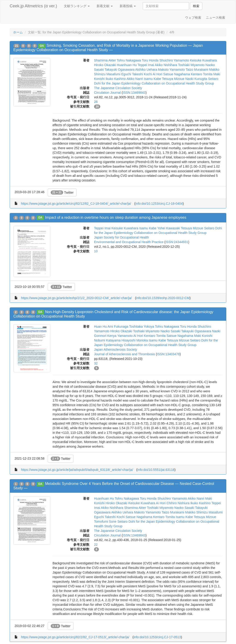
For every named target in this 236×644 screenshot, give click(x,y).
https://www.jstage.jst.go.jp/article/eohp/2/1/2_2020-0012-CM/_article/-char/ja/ (76, 298)
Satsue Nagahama (177, 74)
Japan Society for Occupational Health (121, 237)
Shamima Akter (105, 60)
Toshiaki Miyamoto (191, 65)
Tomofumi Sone (105, 522)
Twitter (62, 192)
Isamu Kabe (152, 79)
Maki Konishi (203, 336)
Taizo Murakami (197, 70)
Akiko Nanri (135, 79)
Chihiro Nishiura (178, 503)
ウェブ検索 (193, 17)
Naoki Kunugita (196, 79)
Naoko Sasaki (170, 331)
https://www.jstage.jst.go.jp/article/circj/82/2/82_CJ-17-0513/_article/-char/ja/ (75, 637)
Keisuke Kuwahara (203, 60)
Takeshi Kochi (142, 74)
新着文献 (105, 6)
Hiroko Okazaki (105, 65)
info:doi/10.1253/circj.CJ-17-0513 (157, 637)
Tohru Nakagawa (129, 60)
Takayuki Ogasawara (120, 70)
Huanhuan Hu (127, 65)
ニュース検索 (215, 17)
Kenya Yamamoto (120, 336)
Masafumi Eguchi (119, 74)
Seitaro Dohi (213, 228)
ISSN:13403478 (168, 354)
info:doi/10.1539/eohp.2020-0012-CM (163, 298)
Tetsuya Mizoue (173, 79)
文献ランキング (77, 6)
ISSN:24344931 (177, 242)
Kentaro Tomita (202, 74)
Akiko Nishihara (166, 65)
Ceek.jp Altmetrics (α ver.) (33, 6)
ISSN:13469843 (134, 93)
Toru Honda (150, 60)
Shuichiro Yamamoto (174, 60)
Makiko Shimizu (196, 512)
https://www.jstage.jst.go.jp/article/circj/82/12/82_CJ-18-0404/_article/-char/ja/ (76, 204)
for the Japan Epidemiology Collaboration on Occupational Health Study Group (158, 83)
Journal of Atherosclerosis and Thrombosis (124, 354)
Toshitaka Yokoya (142, 326)
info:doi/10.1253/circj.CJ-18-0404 (159, 204)
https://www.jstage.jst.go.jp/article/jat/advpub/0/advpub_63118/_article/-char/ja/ (77, 470)
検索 (196, 6)
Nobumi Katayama (107, 340)
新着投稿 (128, 6)
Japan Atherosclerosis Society (116, 350)
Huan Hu (100, 326)
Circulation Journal (107, 93)
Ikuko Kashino (116, 79)
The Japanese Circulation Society (118, 88)
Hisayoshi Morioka (135, 340)
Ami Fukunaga (118, 326)
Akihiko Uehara (146, 70)
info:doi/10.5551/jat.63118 (156, 470)
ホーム (18, 32)
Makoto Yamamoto (171, 70)
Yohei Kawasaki (168, 228)
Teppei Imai (146, 65)
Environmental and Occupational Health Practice (129, 242)
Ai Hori (157, 74)
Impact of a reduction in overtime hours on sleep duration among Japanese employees (116, 217)
